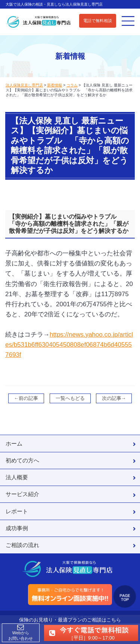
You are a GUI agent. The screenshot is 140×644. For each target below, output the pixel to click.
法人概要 (17, 477)
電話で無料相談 (98, 21)
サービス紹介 (22, 494)
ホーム (14, 443)
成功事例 (17, 528)
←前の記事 (26, 398)
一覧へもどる (70, 398)
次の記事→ (114, 398)
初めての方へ (22, 460)
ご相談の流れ (22, 545)
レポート (17, 511)
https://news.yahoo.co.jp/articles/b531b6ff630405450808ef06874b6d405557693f (69, 345)
